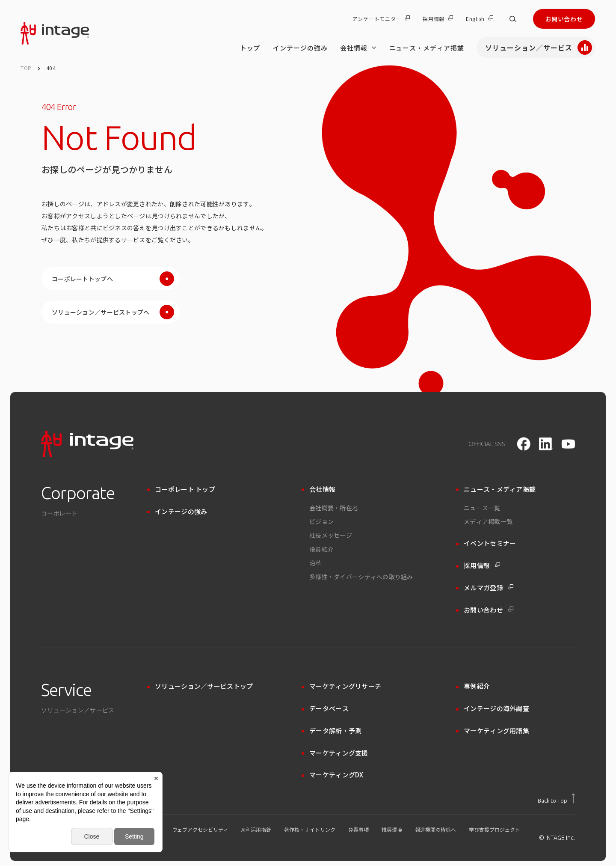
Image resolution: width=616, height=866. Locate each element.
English (480, 19)
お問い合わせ (564, 19)
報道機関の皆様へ (435, 830)
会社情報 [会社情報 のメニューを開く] (358, 48)
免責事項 (358, 830)
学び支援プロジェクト (495, 830)
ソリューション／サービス (539, 48)
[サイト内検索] (513, 19)
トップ (250, 48)
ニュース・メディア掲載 (427, 48)
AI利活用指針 (256, 830)
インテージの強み (300, 48)
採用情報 (438, 19)
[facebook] (524, 444)
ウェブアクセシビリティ (200, 830)
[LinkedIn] (546, 444)
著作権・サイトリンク (310, 830)
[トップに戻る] (556, 798)
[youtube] (568, 444)
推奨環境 (392, 830)
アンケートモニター (381, 19)
